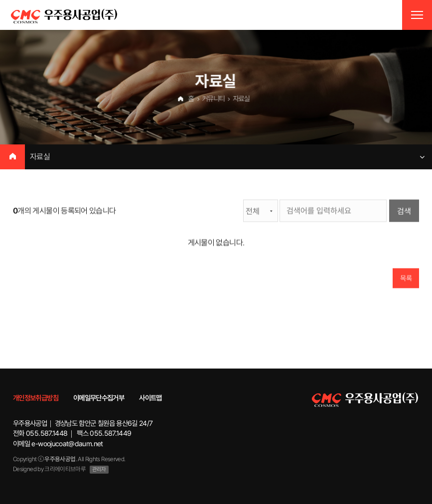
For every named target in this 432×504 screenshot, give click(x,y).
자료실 (40, 157)
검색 (404, 211)
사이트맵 (150, 398)
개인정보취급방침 (36, 398)
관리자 (99, 469)
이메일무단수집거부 (99, 398)
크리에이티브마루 (65, 469)
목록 (406, 278)
